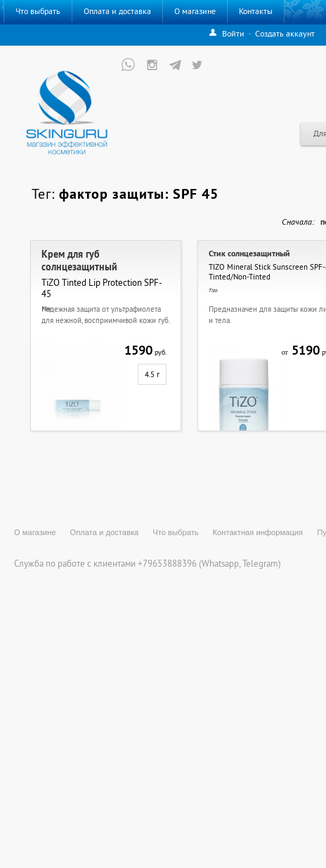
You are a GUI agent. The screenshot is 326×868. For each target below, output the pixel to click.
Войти (233, 33)
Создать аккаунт (285, 33)
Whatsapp (220, 563)
